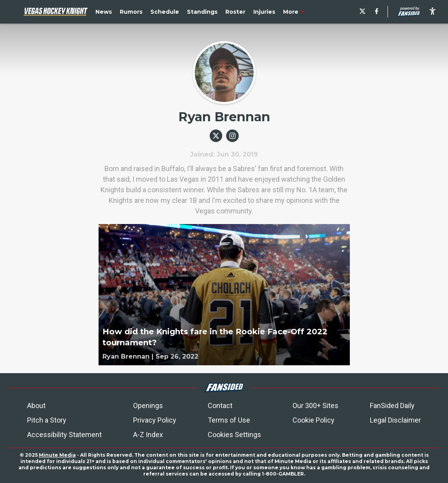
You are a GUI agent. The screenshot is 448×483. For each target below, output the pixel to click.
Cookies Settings (234, 435)
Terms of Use (229, 420)
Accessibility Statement (64, 435)
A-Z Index (148, 435)
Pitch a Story (47, 420)
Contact (220, 406)
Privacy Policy (155, 420)
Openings (148, 406)
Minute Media (57, 455)
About (36, 406)
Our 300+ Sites (315, 406)
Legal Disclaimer (395, 420)
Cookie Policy (314, 420)
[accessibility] (432, 12)
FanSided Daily (392, 406)
